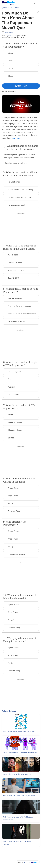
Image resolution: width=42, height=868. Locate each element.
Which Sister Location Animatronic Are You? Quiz (20, 753)
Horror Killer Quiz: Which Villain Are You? (17, 774)
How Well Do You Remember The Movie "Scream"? (17, 843)
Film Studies (9, 32)
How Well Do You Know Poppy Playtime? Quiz (19, 796)
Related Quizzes (9, 711)
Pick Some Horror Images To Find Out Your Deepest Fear (18, 818)
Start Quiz (21, 86)
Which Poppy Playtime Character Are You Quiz (19, 731)
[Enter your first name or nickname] (20, 163)
